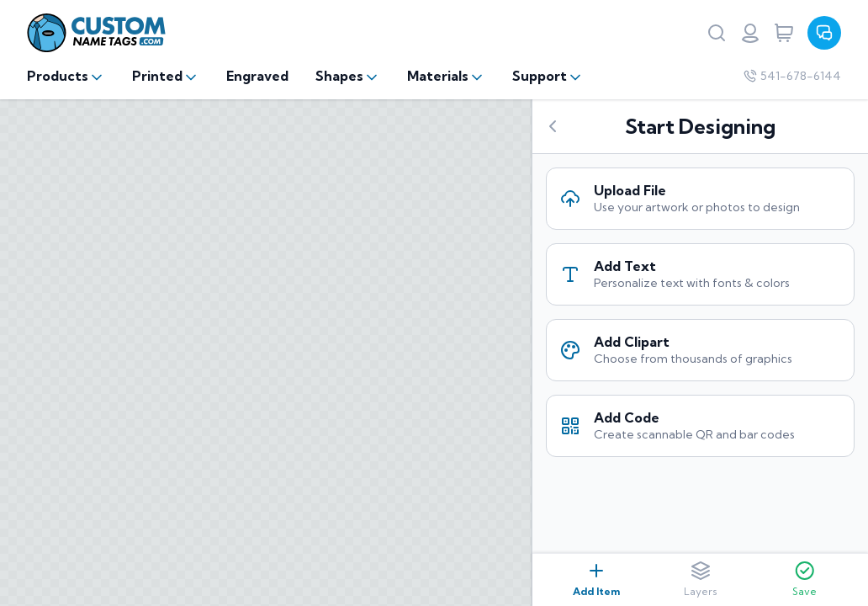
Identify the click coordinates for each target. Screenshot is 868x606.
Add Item (596, 579)
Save (804, 579)
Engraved (257, 76)
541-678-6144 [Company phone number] (792, 76)
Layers (701, 579)
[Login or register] (750, 33)
